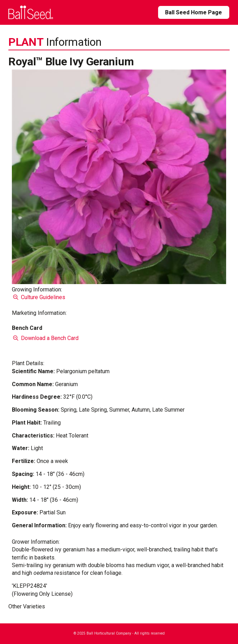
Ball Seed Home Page (194, 12)
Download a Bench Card (45, 338)
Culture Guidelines (39, 297)
